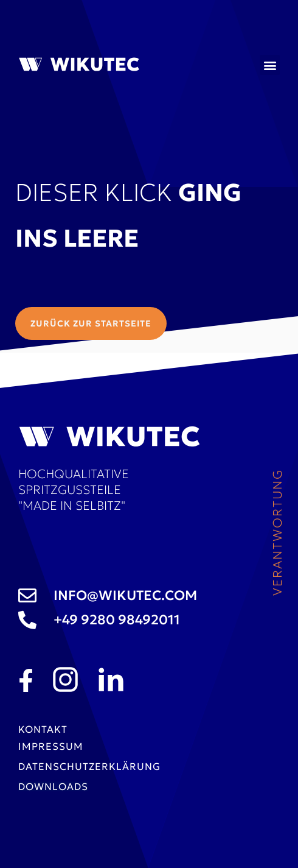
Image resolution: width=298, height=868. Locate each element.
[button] (270, 65)
